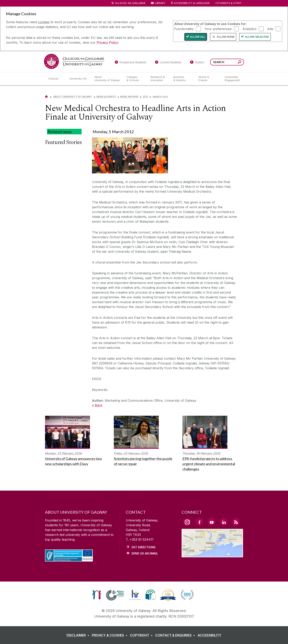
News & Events (106, 97)
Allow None (226, 37)
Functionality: (184, 29)
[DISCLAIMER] (79, 635)
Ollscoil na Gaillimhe (130, 3)
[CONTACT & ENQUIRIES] (176, 635)
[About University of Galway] (107, 79)
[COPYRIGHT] (142, 635)
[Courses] (56, 79)
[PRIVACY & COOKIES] (110, 635)
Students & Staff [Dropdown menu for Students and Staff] (229, 3)
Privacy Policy (107, 42)
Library (160, 3)
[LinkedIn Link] (224, 522)
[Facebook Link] (199, 522)
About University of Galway (73, 97)
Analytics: (250, 29)
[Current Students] (168, 63)
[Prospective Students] (130, 63)
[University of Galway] (74, 61)
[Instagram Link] (187, 522)
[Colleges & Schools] (135, 79)
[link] (97, 595)
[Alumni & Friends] (208, 79)
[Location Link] (212, 555)
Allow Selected (257, 37)
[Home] (46, 97)
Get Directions (143, 547)
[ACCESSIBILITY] (209, 635)
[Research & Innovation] (159, 79)
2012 (145, 97)
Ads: (270, 29)
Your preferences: (218, 29)
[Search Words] (227, 62)
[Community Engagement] (232, 79)
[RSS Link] (236, 522)
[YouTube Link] (212, 522)
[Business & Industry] (183, 79)
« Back (97, 405)
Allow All (198, 37)
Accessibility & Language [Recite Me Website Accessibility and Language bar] (190, 3)
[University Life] (79, 79)
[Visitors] (197, 63)
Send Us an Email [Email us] (145, 553)
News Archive (129, 97)
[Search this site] (239, 63)
